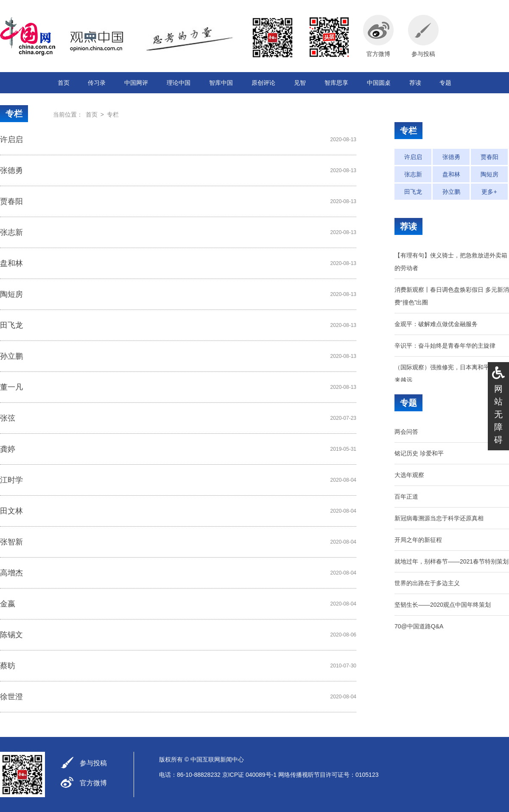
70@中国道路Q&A (419, 626)
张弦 (8, 418)
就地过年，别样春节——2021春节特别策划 (452, 561)
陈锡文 (11, 635)
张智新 (11, 542)
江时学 (11, 480)
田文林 (11, 511)
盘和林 (11, 263)
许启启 (11, 140)
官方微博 (93, 783)
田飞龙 (11, 325)
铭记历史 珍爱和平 (419, 453)
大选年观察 (409, 475)
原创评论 (263, 83)
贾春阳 (11, 201)
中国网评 (136, 83)
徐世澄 (11, 697)
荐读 (415, 83)
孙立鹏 (11, 356)
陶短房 (11, 294)
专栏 (14, 114)
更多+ (489, 192)
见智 (300, 83)
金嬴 (8, 604)
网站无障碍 (498, 414)
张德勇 (11, 170)
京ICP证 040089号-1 (249, 775)
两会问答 (406, 432)
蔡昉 (8, 666)
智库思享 (336, 83)
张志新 (11, 232)
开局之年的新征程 (418, 540)
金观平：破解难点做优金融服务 (436, 324)
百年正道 (406, 497)
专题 (445, 83)
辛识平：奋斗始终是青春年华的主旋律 (445, 346)
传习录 (97, 83)
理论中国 (179, 83)
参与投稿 (93, 763)
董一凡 (11, 387)
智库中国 (221, 83)
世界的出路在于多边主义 (427, 583)
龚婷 (8, 449)
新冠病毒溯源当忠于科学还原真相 (439, 518)
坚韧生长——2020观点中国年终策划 (443, 605)
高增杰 (11, 573)
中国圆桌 (379, 83)
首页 (64, 83)
